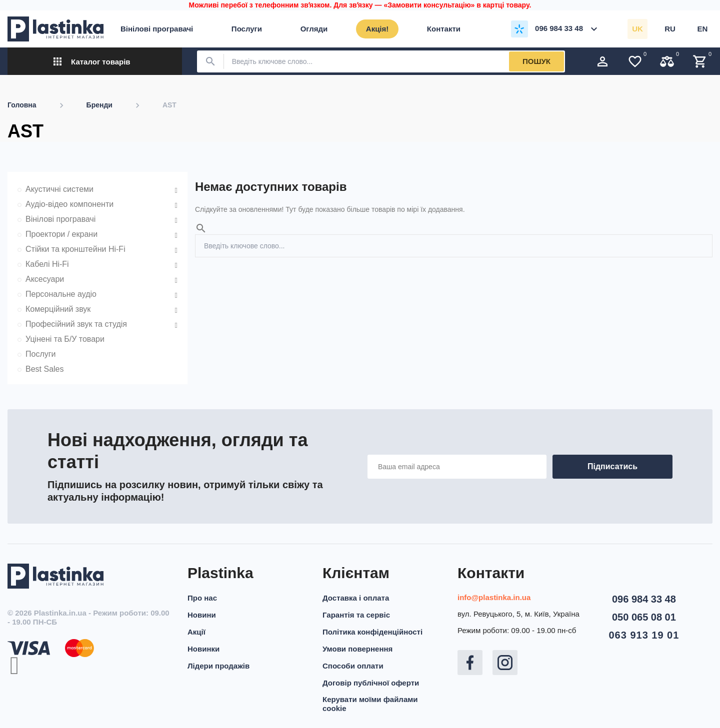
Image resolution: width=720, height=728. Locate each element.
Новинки (203, 649)
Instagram (505, 663)
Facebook (470, 663)
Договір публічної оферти (371, 683)
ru (670, 29)
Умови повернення (357, 649)
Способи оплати (353, 666)
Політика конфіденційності (372, 632)
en (703, 29)
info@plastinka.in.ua (494, 597)
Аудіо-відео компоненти (69, 204)
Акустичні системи (59, 189)
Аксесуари (45, 279)
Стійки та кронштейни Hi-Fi (75, 249)
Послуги (41, 354)
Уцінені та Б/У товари (65, 339)
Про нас (202, 598)
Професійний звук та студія (76, 324)
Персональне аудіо (61, 294)
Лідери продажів (218, 666)
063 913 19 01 (644, 635)
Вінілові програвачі (60, 219)
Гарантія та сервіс (356, 615)
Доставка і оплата (356, 598)
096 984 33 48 (644, 599)
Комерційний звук (58, 309)
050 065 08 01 (644, 617)
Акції (196, 632)
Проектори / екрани (61, 234)
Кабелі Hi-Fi (47, 264)
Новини (202, 615)
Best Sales (44, 369)
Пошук (536, 61)
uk (637, 29)
